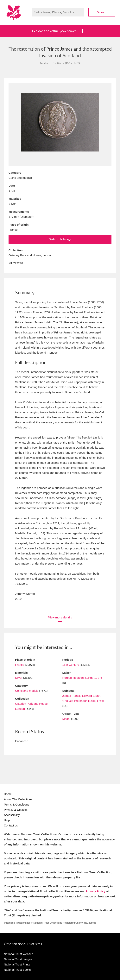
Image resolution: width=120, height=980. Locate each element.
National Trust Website (19, 954)
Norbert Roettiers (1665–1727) (82, 678)
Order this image (60, 239)
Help (7, 820)
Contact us (11, 825)
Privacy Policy (96, 891)
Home (8, 794)
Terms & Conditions (16, 804)
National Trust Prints (17, 964)
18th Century (71, 665)
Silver (19, 678)
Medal (66, 719)
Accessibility (12, 815)
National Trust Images (18, 959)
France (20, 665)
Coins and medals (27, 691)
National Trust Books (17, 970)
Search (102, 12)
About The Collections (18, 799)
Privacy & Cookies (16, 810)
